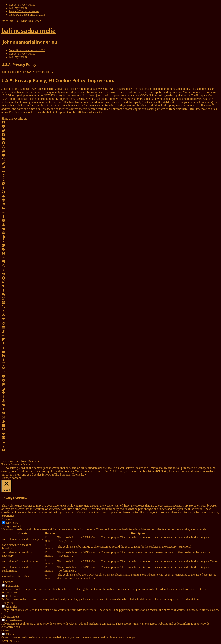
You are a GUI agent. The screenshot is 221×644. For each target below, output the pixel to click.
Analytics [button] (7, 603)
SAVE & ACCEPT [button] (13, 641)
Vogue (15, 464)
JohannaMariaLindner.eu (24, 11)
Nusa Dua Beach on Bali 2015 (27, 15)
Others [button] (5, 630)
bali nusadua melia (29, 31)
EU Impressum (18, 8)
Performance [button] (9, 592)
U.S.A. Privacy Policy (22, 5)
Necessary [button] (8, 519)
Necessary (12, 523)
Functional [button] (8, 582)
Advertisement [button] (10, 617)
